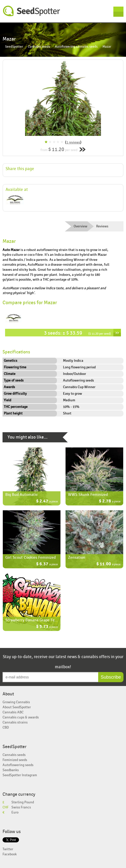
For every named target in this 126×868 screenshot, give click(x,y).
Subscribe (111, 677)
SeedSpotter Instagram (20, 775)
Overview (80, 226)
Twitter (8, 849)
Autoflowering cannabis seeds (76, 47)
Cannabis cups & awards (21, 717)
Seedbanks (11, 770)
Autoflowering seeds (18, 765)
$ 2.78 (110, 502)
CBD (6, 727)
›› (117, 333)
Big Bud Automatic (22, 495)
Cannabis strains (15, 722)
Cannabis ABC (13, 712)
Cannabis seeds (39, 47)
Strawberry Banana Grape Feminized (37, 620)
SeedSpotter (32, 11)
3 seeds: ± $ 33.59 (77, 333)
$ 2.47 (47, 502)
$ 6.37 (47, 564)
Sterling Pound (23, 802)
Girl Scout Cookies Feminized (30, 557)
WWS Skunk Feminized (88, 495)
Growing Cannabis (16, 702)
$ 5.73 (47, 627)
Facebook (10, 854)
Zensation (77, 557)
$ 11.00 (109, 564)
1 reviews (73, 142)
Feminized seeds (15, 760)
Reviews (102, 226)
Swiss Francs (21, 807)
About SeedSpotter (17, 707)
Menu (118, 12)
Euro (15, 812)
